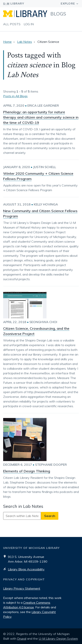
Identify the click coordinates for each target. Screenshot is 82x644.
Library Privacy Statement (22, 588)
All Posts (12, 24)
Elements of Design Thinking (27, 471)
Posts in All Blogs (15, 96)
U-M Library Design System (58, 639)
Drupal (22, 639)
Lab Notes (25, 42)
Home (7, 42)
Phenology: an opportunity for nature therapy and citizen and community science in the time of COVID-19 (41, 117)
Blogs (58, 14)
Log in (29, 24)
